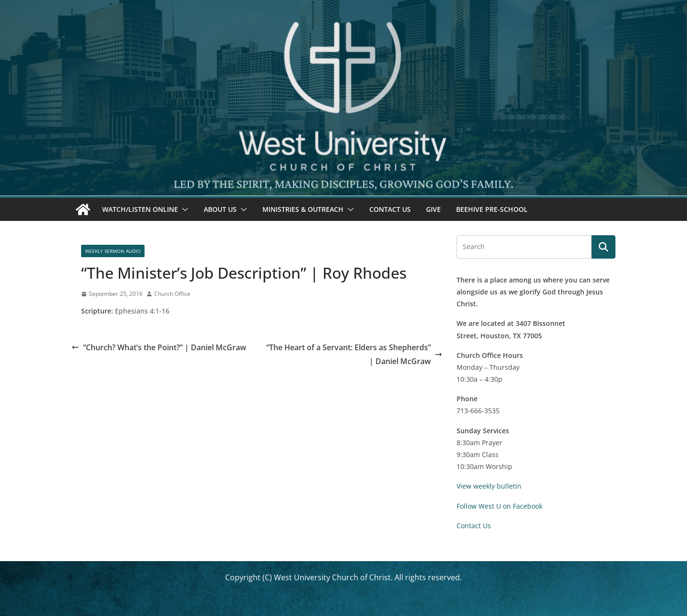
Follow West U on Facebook (500, 506)
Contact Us (390, 209)
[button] (183, 209)
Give (433, 209)
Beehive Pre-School (492, 209)
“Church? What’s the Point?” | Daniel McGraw (159, 347)
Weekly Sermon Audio (113, 251)
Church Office (172, 294)
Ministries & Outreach (303, 209)
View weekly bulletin (489, 486)
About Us (220, 209)
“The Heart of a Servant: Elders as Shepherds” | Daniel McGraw (354, 354)
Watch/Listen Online (140, 209)
